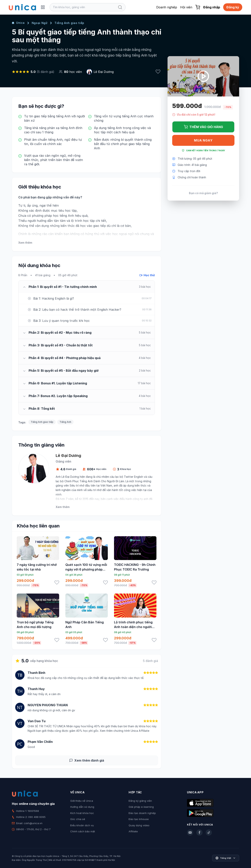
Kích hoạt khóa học (82, 813)
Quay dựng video (139, 825)
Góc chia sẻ (78, 819)
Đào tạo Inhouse (139, 819)
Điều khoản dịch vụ (82, 825)
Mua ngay (203, 140)
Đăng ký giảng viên (140, 801)
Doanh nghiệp (167, 7)
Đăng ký (233, 7)
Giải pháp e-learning (141, 807)
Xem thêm (25, 243)
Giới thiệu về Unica (82, 801)
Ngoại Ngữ (40, 23)
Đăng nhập (212, 7)
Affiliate (133, 831)
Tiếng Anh (65, 422)
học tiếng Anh (63, 216)
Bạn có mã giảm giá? (203, 193)
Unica (18, 23)
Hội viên (186, 7)
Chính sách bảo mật (83, 831)
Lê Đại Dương (104, 72)
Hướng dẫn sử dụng (82, 807)
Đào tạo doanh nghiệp (142, 813)
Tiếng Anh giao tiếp (69, 23)
